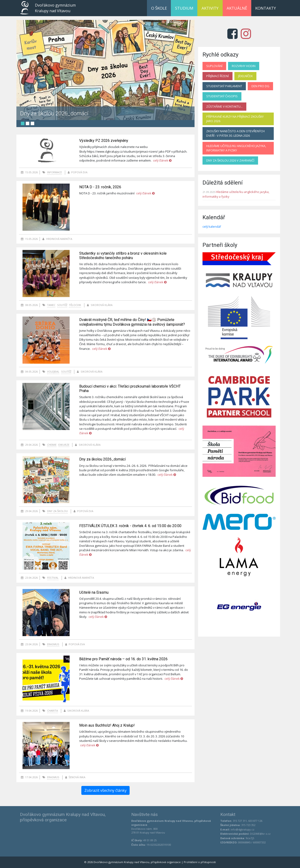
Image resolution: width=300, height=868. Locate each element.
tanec (51, 305)
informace (54, 172)
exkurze (64, 445)
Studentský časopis (222, 96)
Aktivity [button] (210, 8)
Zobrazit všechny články (105, 790)
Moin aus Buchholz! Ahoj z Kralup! (107, 725)
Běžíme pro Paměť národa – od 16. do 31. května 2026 (123, 659)
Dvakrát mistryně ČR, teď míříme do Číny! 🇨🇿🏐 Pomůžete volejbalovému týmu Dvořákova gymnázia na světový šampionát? (132, 322)
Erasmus (53, 644)
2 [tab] (28, 123)
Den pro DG (260, 86)
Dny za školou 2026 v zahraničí (230, 160)
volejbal (53, 372)
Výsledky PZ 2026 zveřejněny (104, 141)
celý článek (162, 160)
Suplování (214, 66)
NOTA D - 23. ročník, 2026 (100, 187)
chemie (52, 445)
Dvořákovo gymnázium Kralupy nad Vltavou (55, 8)
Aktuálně (237, 8)
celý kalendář (212, 226)
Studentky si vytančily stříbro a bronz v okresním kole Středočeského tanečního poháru (123, 256)
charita (52, 711)
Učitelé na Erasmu (94, 592)
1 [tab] (23, 123)
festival (53, 578)
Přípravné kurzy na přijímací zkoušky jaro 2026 (235, 119)
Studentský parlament (224, 86)
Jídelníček (245, 76)
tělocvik (75, 305)
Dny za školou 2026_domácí (54, 113)
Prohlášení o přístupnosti (200, 862)
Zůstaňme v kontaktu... (224, 106)
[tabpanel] (105, 70)
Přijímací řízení (217, 76)
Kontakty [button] (266, 8)
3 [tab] (32, 123)
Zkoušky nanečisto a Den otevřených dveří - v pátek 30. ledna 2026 (235, 133)
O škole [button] (159, 8)
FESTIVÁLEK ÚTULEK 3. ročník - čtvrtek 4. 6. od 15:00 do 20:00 (130, 526)
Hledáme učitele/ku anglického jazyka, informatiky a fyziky (236, 148)
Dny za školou (57, 511)
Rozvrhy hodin (244, 66)
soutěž (62, 305)
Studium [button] (184, 8)
